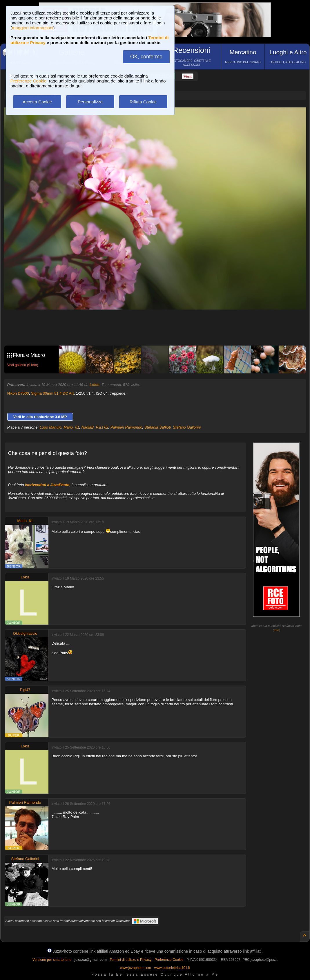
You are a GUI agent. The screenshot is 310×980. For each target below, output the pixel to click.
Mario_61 (71, 427)
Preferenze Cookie (28, 81)
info (276, 630)
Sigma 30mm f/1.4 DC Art (52, 393)
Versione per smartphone (52, 960)
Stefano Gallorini (187, 427)
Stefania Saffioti (158, 427)
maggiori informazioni (33, 28)
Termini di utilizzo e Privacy (130, 960)
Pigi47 (25, 690)
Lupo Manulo (51, 427)
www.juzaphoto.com (136, 968)
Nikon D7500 (18, 393)
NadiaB (88, 427)
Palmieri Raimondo (126, 427)
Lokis (95, 385)
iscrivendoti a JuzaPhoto (47, 485)
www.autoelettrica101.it (172, 968)
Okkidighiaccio (25, 633)
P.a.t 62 (102, 427)
